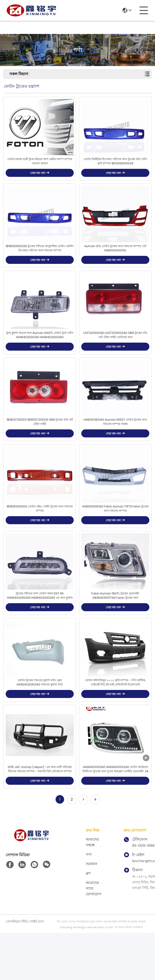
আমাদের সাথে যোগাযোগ (93, 936)
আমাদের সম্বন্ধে (92, 889)
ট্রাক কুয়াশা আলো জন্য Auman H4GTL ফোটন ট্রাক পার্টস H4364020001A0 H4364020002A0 (40, 353)
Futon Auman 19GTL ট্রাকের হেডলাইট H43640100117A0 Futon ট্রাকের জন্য (115, 631)
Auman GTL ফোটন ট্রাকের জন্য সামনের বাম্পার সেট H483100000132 (115, 260)
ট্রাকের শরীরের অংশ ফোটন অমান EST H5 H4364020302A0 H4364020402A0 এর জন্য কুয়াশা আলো (40, 631)
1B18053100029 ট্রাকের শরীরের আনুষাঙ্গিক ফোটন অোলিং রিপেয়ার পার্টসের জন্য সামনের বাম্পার (40, 260)
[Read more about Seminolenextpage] (83, 847)
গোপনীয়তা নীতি (17, 969)
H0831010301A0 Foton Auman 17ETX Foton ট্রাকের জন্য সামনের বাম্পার (115, 538)
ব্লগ (88, 920)
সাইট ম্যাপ (37, 969)
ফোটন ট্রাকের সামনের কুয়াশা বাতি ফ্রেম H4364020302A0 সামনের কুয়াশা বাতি (40, 723)
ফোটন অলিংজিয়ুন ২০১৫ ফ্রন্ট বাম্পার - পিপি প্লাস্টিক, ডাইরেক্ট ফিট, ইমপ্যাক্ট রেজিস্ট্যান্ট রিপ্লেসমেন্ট (115, 723)
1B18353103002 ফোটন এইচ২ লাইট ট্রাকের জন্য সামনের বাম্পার (40, 538)
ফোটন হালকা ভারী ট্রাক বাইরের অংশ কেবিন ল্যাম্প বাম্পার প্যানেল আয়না (40, 167)
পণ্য (89, 902)
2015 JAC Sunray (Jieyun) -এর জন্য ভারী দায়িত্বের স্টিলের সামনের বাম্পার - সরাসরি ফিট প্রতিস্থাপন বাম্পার (40, 816)
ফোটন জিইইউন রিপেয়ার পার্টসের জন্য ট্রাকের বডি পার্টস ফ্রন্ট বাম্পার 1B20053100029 (115, 167)
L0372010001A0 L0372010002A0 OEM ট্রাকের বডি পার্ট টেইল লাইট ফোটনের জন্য (115, 353)
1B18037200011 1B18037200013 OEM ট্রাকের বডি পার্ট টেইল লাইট (40, 445)
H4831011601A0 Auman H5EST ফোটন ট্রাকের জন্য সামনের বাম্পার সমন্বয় (115, 445)
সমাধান (92, 911)
